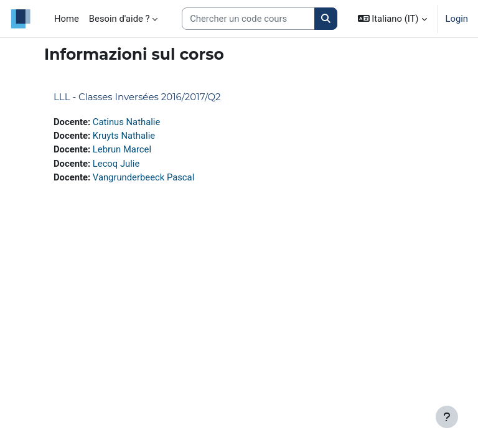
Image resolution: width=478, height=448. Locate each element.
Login (457, 19)
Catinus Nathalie (126, 122)
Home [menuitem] (67, 19)
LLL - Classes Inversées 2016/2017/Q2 (137, 97)
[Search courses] (248, 19)
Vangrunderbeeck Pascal (143, 177)
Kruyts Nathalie (124, 136)
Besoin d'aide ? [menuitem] (119, 19)
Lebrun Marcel (122, 149)
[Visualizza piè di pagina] (447, 417)
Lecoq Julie (116, 164)
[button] (392, 19)
